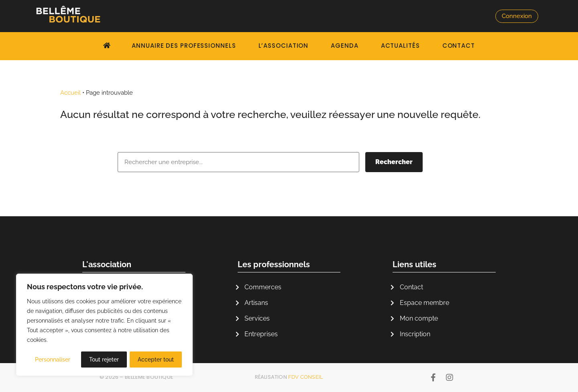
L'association (107, 264)
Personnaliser (53, 360)
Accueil (70, 93)
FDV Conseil (306, 377)
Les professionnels (274, 264)
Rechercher (394, 162)
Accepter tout (156, 360)
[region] (104, 325)
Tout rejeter (104, 360)
